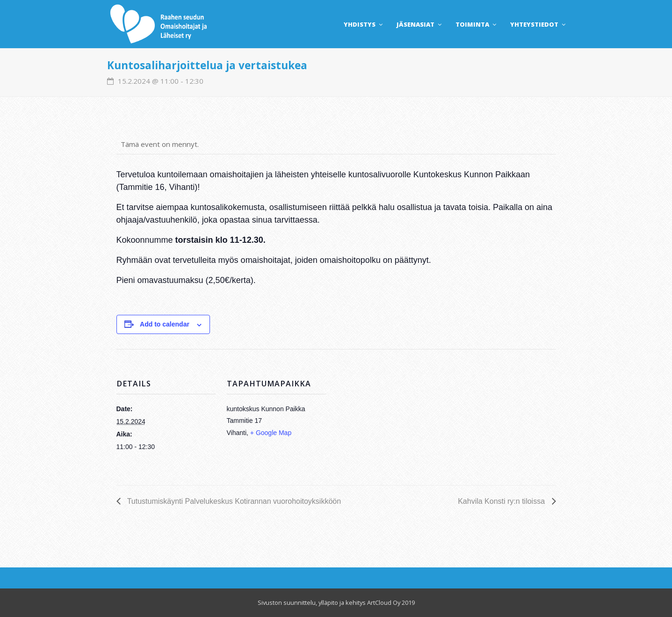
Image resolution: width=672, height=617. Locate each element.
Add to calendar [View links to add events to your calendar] (165, 324)
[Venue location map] (387, 414)
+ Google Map (271, 433)
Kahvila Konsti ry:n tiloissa (502, 501)
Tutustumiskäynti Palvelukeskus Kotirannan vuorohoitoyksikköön (233, 501)
